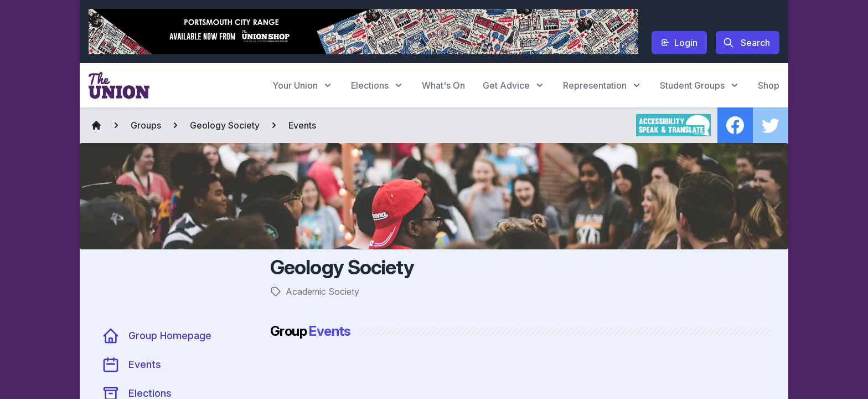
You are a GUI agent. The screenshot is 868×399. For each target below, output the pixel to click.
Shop (769, 85)
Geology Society (225, 125)
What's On (443, 85)
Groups (146, 125)
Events (302, 125)
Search (746, 43)
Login (679, 43)
